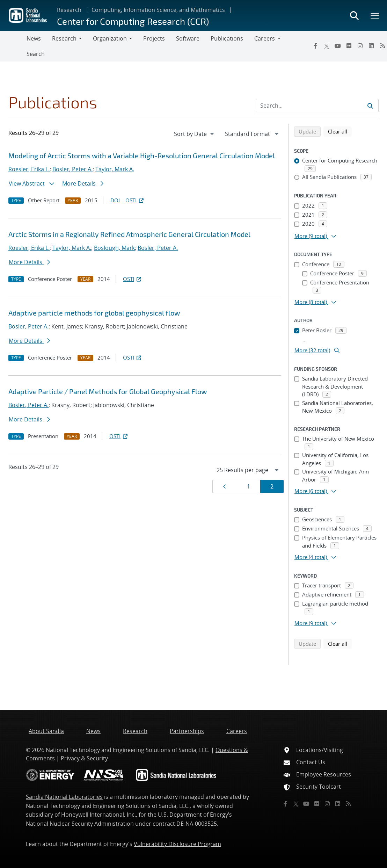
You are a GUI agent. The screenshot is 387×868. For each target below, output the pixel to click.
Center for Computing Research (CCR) (133, 21)
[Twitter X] (327, 46)
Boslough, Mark (114, 248)
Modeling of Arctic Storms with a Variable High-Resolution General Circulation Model (142, 155)
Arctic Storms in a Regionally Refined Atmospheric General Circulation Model (129, 234)
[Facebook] (315, 46)
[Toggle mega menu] (375, 15)
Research (69, 10)
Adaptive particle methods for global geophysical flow (94, 313)
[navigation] (195, 134)
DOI (115, 200)
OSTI (135, 200)
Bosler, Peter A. (72, 169)
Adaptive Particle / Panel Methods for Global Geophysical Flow (108, 391)
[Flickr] (349, 46)
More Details (83, 183)
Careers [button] (265, 38)
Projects (154, 38)
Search (36, 54)
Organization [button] (110, 38)
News (34, 38)
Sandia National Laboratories (64, 797)
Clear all (340, 131)
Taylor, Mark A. (115, 169)
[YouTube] (338, 46)
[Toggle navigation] (13, 46)
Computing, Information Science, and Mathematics (158, 10)
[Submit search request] (370, 106)
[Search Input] (317, 106)
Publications (227, 38)
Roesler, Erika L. (29, 169)
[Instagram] (360, 46)
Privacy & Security (84, 758)
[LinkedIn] (371, 46)
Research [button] (64, 38)
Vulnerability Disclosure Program (177, 844)
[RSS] (348, 804)
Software (188, 38)
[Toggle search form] (354, 15)
